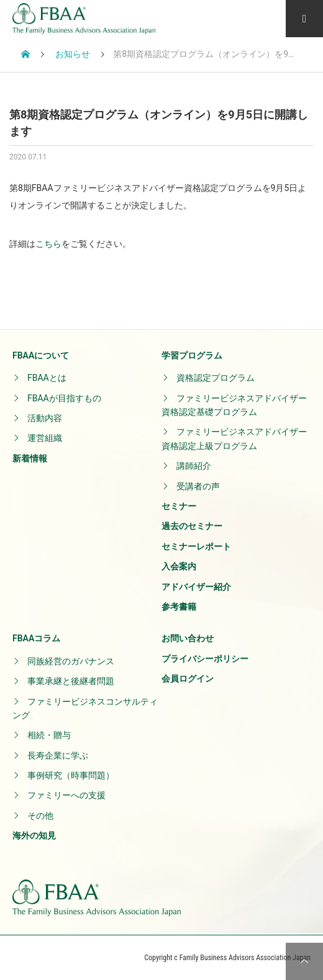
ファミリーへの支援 (66, 795)
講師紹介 (194, 466)
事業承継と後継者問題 (71, 681)
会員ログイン (188, 679)
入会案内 (179, 566)
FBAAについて (41, 355)
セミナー (179, 506)
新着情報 (30, 458)
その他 (40, 816)
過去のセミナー (192, 526)
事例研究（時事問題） (71, 775)
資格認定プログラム (216, 378)
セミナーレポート (196, 546)
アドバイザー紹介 (196, 587)
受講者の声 (198, 486)
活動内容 (45, 418)
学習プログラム (192, 355)
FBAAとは (47, 378)
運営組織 (45, 438)
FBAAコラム (36, 638)
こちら (48, 244)
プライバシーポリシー (205, 659)
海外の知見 (34, 835)
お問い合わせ (188, 638)
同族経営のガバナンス (71, 661)
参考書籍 (179, 607)
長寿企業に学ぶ (58, 755)
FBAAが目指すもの (64, 398)
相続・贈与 (49, 735)
